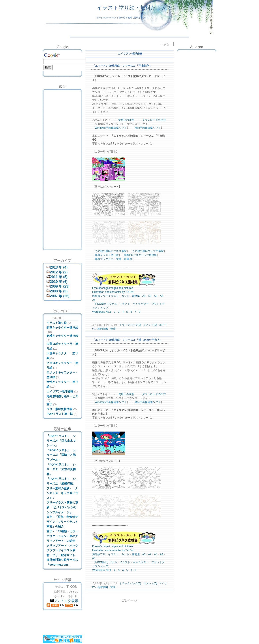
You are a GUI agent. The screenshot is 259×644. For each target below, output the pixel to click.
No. (108, 312)
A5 (94, 300)
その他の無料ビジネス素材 (111, 251)
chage (105, 288)
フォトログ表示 (64, 601)
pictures (128, 288)
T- (96, 304)
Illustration (98, 292)
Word (95, 312)
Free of (96, 288)
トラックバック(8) (130, 325)
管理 (113, 329)
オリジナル (110, 304)
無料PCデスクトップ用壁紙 (140, 255)
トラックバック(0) (130, 583)
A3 (156, 296)
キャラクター (141, 304)
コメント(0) (150, 325)
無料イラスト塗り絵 (107, 255)
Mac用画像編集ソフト (148, 128)
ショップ (103, 308)
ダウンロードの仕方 (154, 120)
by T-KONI (128, 292)
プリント (157, 304)
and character (113, 292)
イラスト (113, 296)
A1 (144, 296)
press (102, 312)
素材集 (136, 296)
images (114, 288)
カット (125, 296)
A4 (162, 296)
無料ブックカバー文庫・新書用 (113, 259)
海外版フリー (100, 296)
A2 (150, 296)
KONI (100, 304)
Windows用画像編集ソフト (111, 128)
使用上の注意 (126, 120)
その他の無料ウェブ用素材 (148, 251)
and (121, 288)
